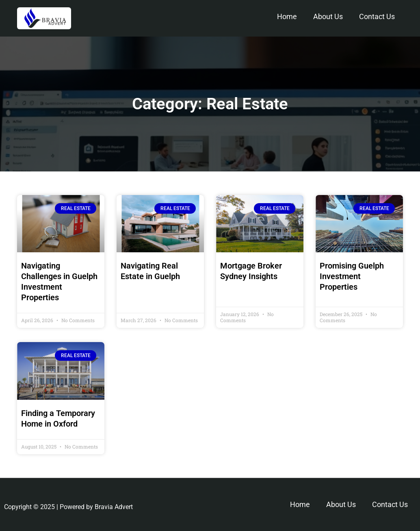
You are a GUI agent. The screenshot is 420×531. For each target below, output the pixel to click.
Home (287, 16)
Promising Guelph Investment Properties (352, 276)
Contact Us (377, 16)
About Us (328, 16)
